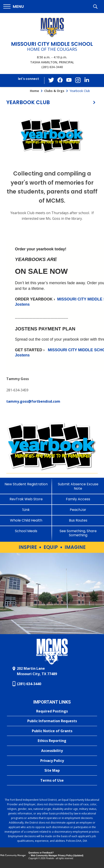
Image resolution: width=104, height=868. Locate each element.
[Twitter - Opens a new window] (52, 80)
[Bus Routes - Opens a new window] (78, 520)
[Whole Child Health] (26, 520)
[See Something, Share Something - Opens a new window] (78, 533)
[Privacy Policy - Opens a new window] (52, 761)
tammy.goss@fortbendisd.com (33, 401)
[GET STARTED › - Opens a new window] (31, 350)
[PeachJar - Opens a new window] (78, 510)
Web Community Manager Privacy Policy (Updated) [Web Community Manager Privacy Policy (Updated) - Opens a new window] (57, 856)
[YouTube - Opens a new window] (69, 80)
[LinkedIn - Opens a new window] (86, 80)
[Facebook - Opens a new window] (60, 80)
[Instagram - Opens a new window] (78, 81)
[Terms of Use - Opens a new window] (52, 781)
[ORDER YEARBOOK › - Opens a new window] (36, 299)
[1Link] (26, 510)
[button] (14, 7)
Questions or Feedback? (41, 853)
